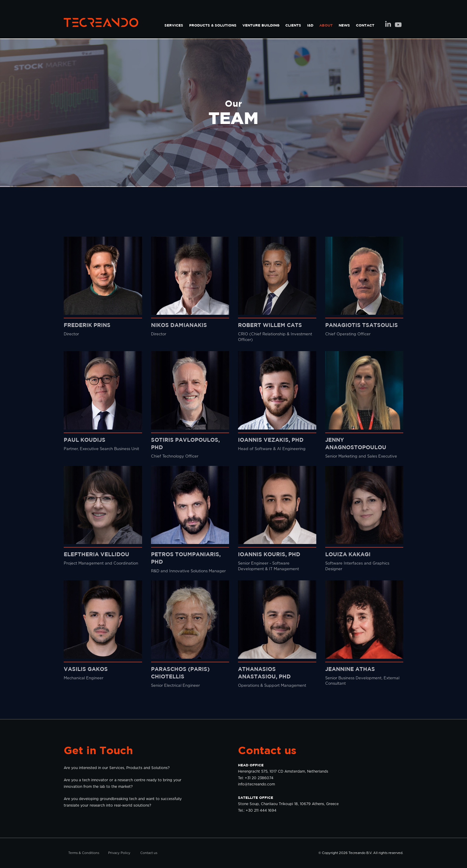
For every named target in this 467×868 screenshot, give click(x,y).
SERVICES (174, 25)
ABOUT (326, 25)
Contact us (149, 853)
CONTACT (365, 25)
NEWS (344, 25)
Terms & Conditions (84, 853)
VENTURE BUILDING (261, 25)
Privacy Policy (119, 853)
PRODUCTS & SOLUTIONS (213, 25)
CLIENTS (293, 25)
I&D (310, 25)
